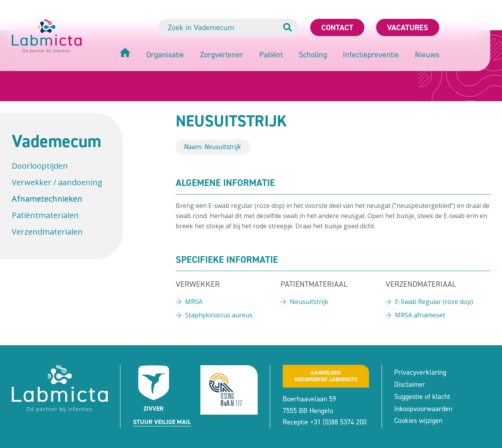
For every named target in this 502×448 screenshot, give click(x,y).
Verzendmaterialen (47, 232)
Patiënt (271, 55)
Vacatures (408, 27)
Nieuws (427, 55)
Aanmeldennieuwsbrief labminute (326, 376)
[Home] (125, 54)
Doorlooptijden (40, 166)
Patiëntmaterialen (45, 215)
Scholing (313, 55)
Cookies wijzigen (418, 421)
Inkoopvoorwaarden (423, 409)
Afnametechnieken (47, 199)
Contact (337, 27)
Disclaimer (410, 384)
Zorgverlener (222, 55)
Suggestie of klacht (422, 397)
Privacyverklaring (420, 372)
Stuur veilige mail (162, 422)
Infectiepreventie (371, 55)
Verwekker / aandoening (57, 182)
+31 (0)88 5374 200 (338, 422)
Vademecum (56, 141)
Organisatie (165, 55)
